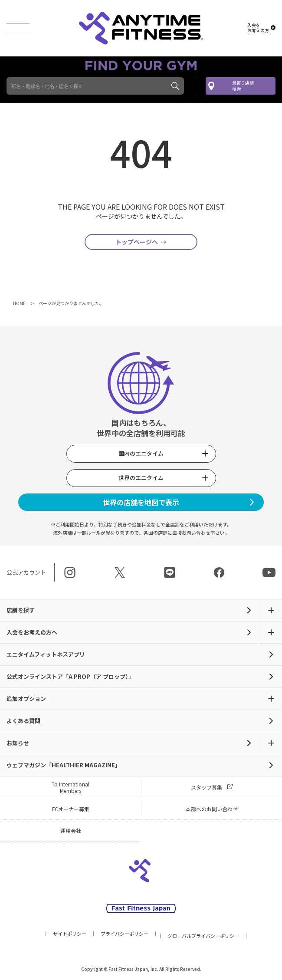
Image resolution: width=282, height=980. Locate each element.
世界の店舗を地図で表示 (141, 503)
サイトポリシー (70, 935)
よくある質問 (23, 722)
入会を (258, 28)
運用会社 (71, 832)
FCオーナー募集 (71, 810)
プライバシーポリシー (125, 935)
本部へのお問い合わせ (212, 810)
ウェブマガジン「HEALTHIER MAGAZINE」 (64, 766)
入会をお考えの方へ (32, 633)
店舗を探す (21, 611)
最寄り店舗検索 (243, 86)
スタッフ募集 (207, 788)
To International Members (70, 789)
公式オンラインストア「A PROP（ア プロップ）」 (70, 678)
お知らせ (18, 744)
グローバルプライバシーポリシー (203, 937)
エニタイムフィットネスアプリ (46, 656)
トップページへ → (141, 243)
